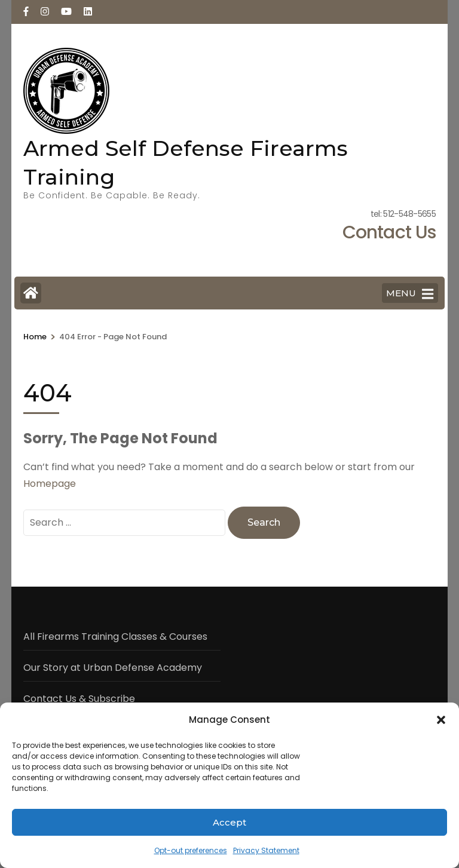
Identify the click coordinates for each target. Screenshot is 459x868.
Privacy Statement (266, 850)
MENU (410, 294)
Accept (229, 822)
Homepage (50, 484)
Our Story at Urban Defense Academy (113, 668)
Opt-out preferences (191, 850)
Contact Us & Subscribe (79, 699)
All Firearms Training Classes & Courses (115, 637)
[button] (441, 720)
